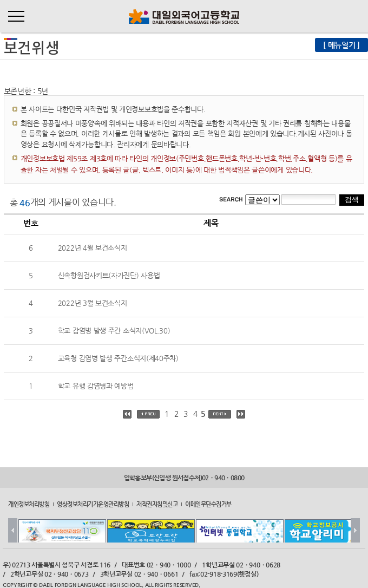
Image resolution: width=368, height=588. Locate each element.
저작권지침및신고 (157, 504)
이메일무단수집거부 (208, 504)
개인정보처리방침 (29, 504)
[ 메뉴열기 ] (341, 45)
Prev (13, 530)
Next (355, 530)
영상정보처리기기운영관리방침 (93, 504)
